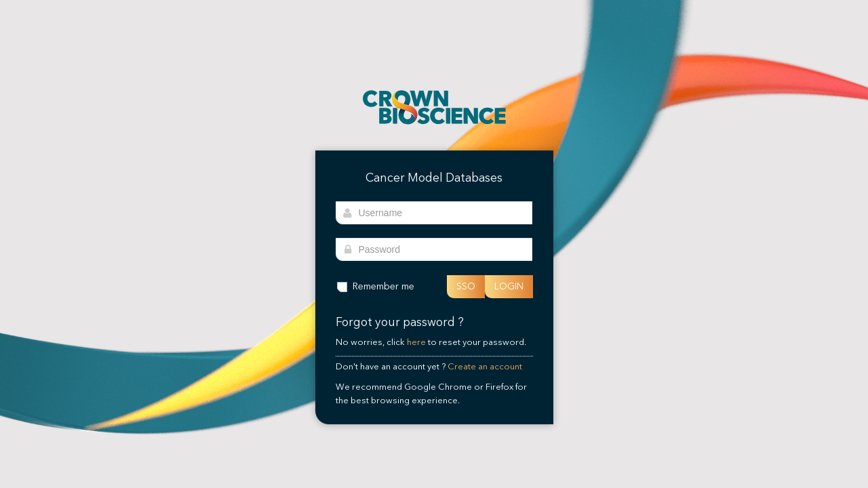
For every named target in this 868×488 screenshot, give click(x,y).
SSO (466, 286)
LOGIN (509, 286)
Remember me (375, 286)
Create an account (485, 367)
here (416, 342)
